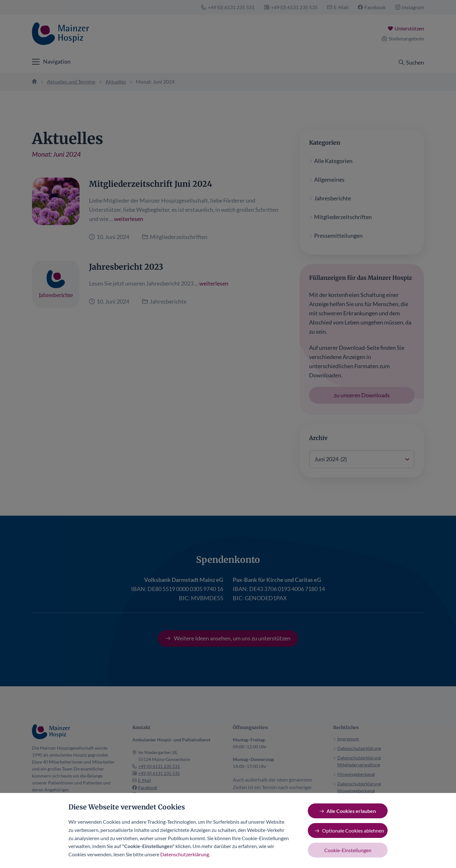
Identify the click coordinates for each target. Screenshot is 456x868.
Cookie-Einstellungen (348, 850)
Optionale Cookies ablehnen (353, 830)
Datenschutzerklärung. (185, 854)
